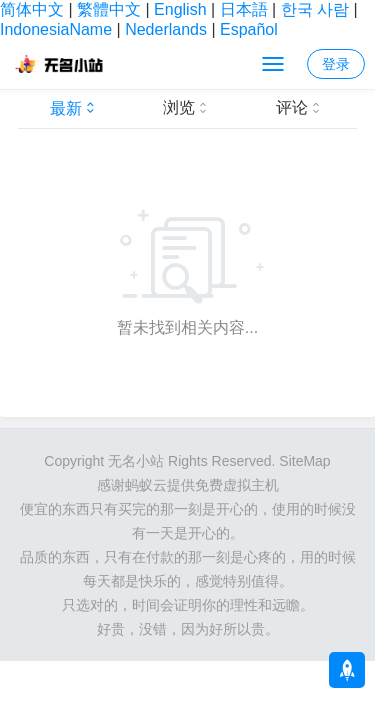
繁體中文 (109, 9)
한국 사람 (315, 9)
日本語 (244, 9)
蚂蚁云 (146, 485)
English (180, 9)
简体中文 (32, 9)
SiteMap (304, 461)
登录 (336, 64)
